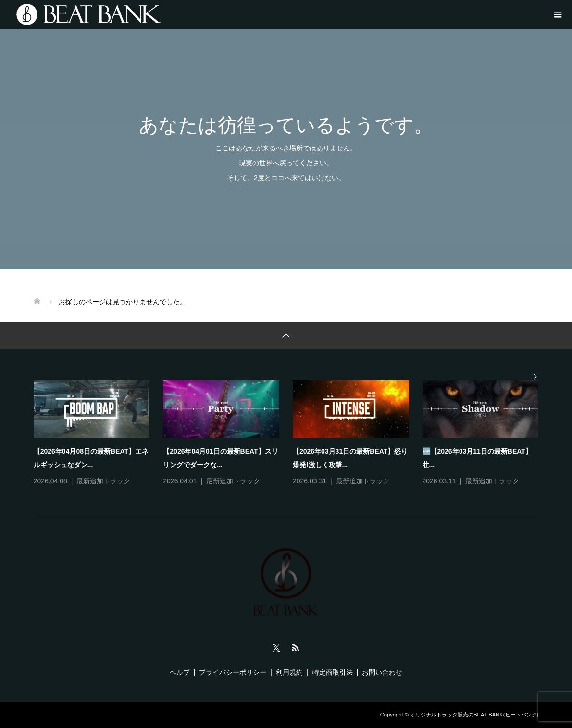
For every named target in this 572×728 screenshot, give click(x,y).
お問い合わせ (382, 672)
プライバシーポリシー (233, 672)
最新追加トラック (103, 481)
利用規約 (289, 672)
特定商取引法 (333, 672)
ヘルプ (180, 672)
